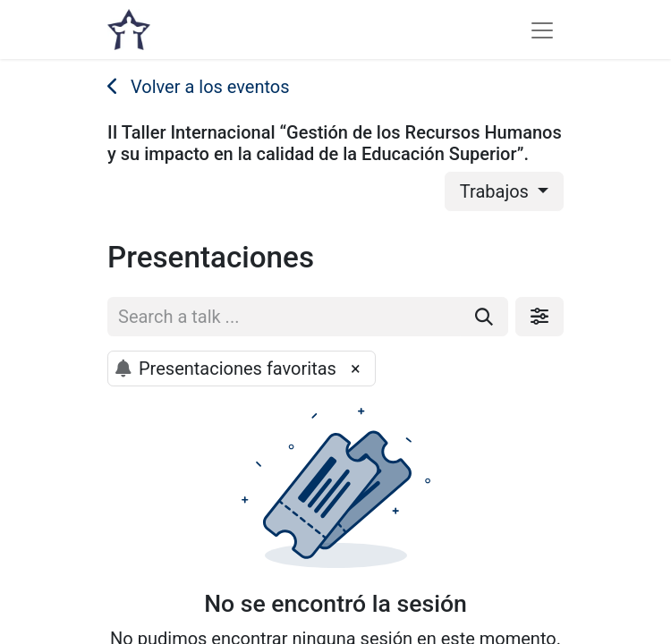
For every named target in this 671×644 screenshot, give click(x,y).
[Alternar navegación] (542, 30)
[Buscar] (484, 317)
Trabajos (497, 191)
